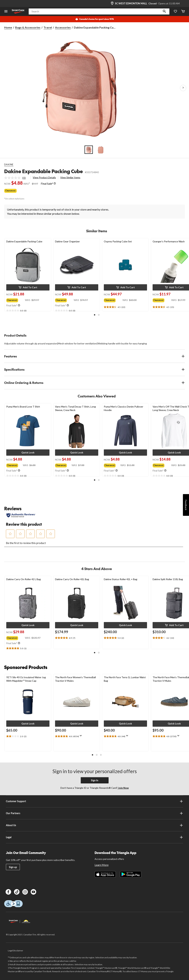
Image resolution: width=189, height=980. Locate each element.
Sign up (13, 867)
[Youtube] (33, 892)
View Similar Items (70, 177)
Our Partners (94, 813)
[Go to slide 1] (89, 150)
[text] (28, 311)
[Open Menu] (6, 12)
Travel (48, 27)
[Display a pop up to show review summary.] (82, 737)
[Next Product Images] (183, 88)
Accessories (63, 27)
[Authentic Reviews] (21, 515)
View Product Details (44, 177)
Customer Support (94, 801)
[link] (16, 178)
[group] (16, 300)
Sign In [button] (95, 780)
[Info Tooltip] (55, 184)
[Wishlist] (175, 12)
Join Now (123, 788)
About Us (94, 825)
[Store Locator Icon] (112, 3)
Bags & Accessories (28, 27)
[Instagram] (25, 892)
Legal (94, 837)
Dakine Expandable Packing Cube (43, 171)
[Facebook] (8, 892)
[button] (164, 11)
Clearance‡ (10, 191)
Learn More (102, 865)
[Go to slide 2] (101, 150)
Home (8, 27)
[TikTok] (17, 892)
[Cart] (183, 12)
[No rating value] (13, 178)
